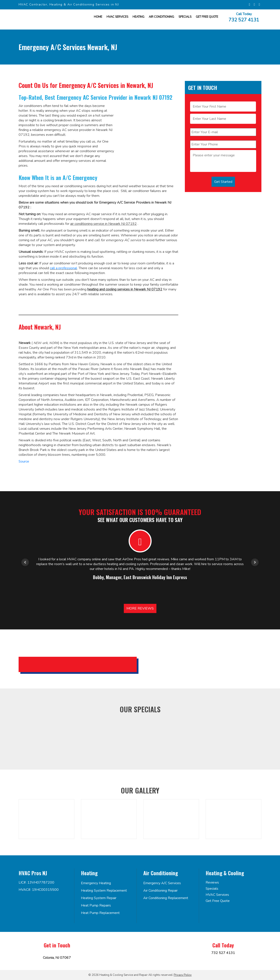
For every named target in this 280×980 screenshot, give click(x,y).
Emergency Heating (96, 883)
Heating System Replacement (104, 891)
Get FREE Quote (207, 17)
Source (24, 461)
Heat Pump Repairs (96, 905)
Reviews (212, 882)
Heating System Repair (99, 898)
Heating (138, 17)
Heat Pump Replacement (100, 913)
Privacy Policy (183, 975)
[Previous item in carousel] (25, 562)
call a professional (63, 268)
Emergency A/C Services (162, 883)
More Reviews (140, 608)
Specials (185, 17)
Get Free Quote (218, 901)
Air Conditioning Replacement (166, 898)
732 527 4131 (244, 20)
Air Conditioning (161, 17)
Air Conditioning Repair (160, 891)
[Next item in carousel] (255, 562)
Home (98, 17)
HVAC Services (117, 17)
